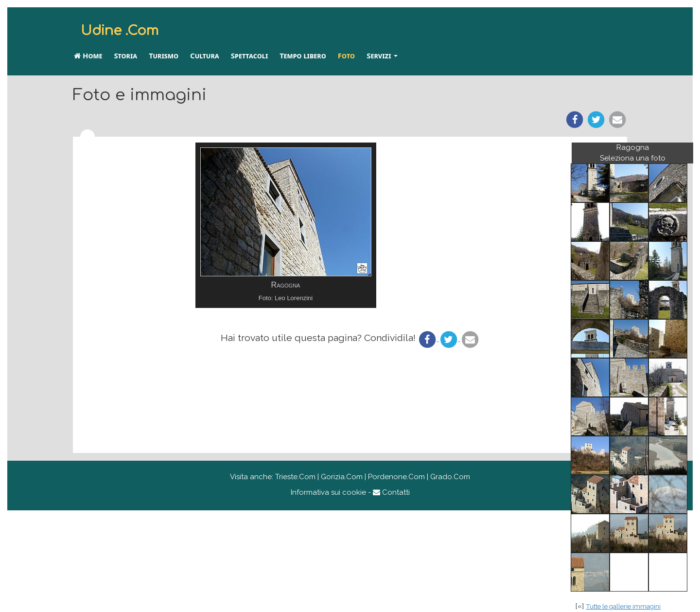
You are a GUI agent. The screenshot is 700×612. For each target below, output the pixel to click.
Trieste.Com (295, 477)
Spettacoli (249, 55)
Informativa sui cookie (328, 492)
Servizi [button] (382, 55)
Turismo (164, 55)
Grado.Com (450, 477)
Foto (346, 55)
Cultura (205, 55)
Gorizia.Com (342, 477)
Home (88, 55)
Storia (125, 55)
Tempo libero (303, 55)
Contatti (391, 492)
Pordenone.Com (396, 477)
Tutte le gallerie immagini (623, 606)
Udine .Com (120, 31)
